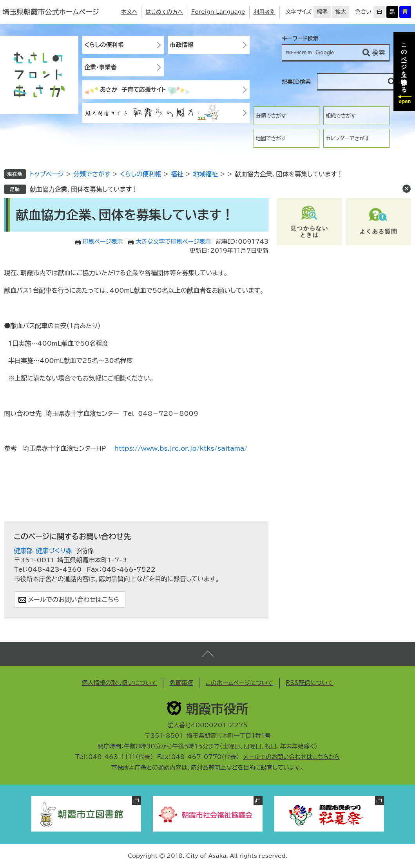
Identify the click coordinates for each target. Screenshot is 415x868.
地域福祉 (205, 174)
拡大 (341, 12)
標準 (322, 12)
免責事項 (181, 683)
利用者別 (265, 12)
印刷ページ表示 (103, 242)
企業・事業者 (101, 67)
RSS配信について (310, 683)
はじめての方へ (164, 12)
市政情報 (181, 45)
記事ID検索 (296, 82)
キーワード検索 (300, 38)
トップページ (47, 174)
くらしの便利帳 (104, 45)
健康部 (24, 551)
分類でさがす (271, 116)
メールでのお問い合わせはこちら (74, 600)
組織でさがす (341, 116)
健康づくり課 (54, 551)
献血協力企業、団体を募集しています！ (84, 189)
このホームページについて (239, 683)
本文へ (129, 12)
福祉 (177, 174)
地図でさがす (271, 139)
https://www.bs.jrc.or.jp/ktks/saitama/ (181, 448)
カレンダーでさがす (347, 139)
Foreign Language (218, 12)
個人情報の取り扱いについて (119, 683)
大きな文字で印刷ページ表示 (173, 242)
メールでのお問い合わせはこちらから (291, 757)
